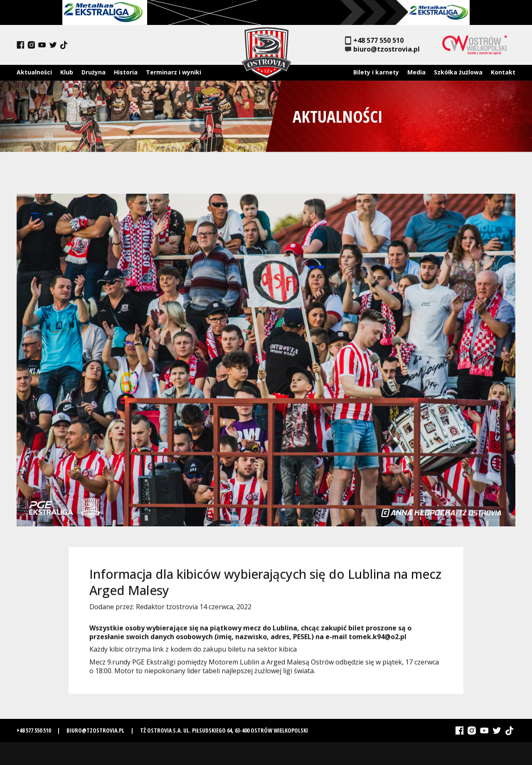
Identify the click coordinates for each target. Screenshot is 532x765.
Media (416, 72)
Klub (67, 72)
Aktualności (34, 72)
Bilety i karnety (376, 72)
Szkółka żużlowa (458, 72)
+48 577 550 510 (374, 41)
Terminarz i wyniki (174, 72)
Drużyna (94, 72)
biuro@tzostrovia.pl (382, 49)
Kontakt (503, 72)
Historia (126, 72)
